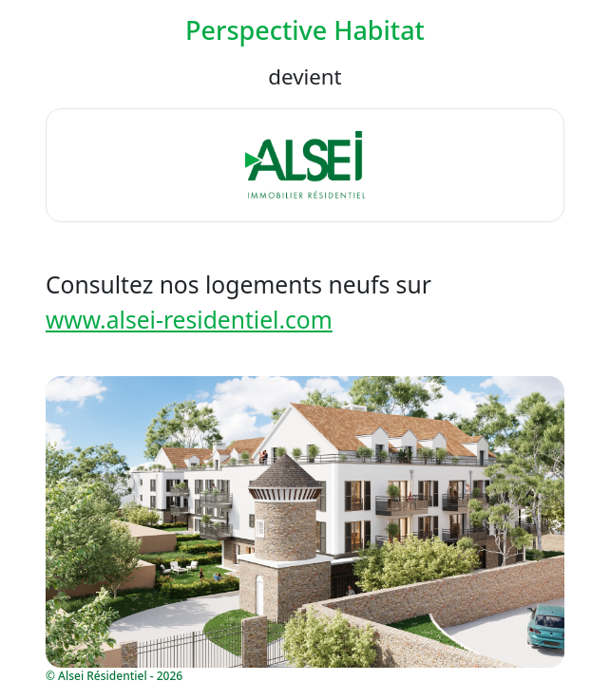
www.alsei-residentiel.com (189, 320)
